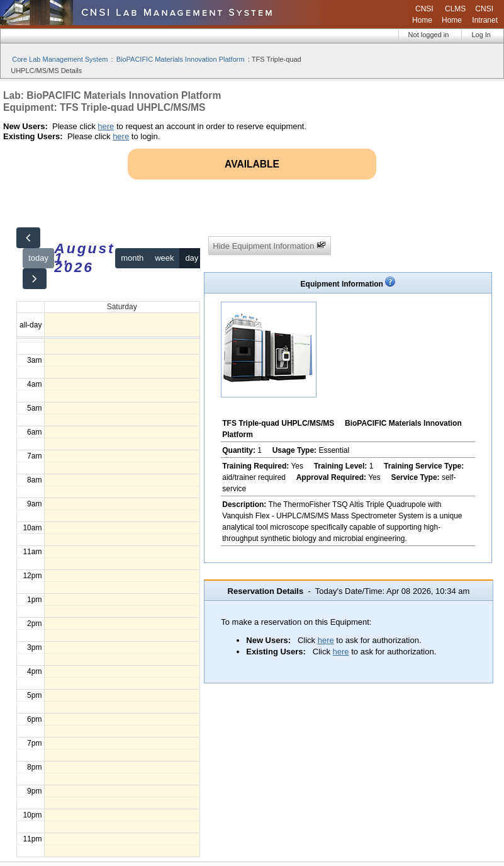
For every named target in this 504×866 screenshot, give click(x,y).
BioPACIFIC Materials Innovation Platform (181, 59)
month (132, 258)
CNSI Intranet (485, 14)
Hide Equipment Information (269, 245)
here (106, 126)
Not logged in (429, 35)
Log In (481, 35)
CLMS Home (454, 14)
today (38, 258)
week (164, 258)
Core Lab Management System (60, 59)
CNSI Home (423, 14)
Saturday (122, 307)
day (192, 258)
